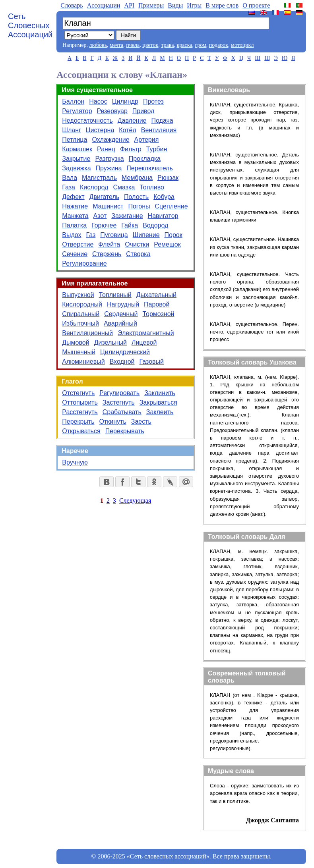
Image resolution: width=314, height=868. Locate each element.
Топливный (115, 295)
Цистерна (100, 130)
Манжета (75, 216)
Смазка (124, 187)
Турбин (157, 149)
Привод (143, 111)
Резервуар (112, 111)
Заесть (141, 421)
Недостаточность (87, 121)
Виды (175, 5)
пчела (133, 45)
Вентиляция (159, 130)
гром (200, 45)
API (129, 5)
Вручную (75, 462)
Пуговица (114, 235)
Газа (69, 187)
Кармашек (77, 149)
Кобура (164, 197)
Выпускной (78, 295)
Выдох (72, 235)
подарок (219, 45)
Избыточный (80, 323)
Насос (98, 101)
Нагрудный (123, 304)
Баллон (73, 101)
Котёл (127, 130)
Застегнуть (119, 402)
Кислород (94, 187)
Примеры (151, 5)
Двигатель (105, 197)
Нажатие (75, 206)
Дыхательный (156, 295)
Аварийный (120, 323)
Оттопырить (80, 402)
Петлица (75, 140)
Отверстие (78, 244)
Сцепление (172, 206)
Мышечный (79, 352)
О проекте (256, 5)
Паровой (157, 304)
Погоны (139, 206)
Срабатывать (122, 412)
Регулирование (84, 263)
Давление (132, 121)
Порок (173, 235)
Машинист (108, 206)
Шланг (72, 130)
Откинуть (113, 421)
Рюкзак (168, 178)
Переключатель (149, 168)
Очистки (137, 244)
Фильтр (131, 149)
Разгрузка (109, 159)
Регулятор (77, 111)
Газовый (152, 362)
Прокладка (145, 159)
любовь (98, 45)
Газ (91, 235)
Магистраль (99, 178)
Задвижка (76, 168)
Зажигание (127, 216)
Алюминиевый (83, 362)
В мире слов (222, 5)
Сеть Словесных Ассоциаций (30, 25)
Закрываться (158, 402)
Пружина (109, 168)
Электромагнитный (146, 333)
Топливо (152, 187)
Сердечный (121, 314)
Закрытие (76, 159)
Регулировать (119, 393)
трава (167, 45)
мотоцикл (242, 45)
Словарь (72, 5)
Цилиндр (125, 101)
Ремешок (167, 244)
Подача (162, 121)
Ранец (106, 149)
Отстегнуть (78, 393)
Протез (153, 101)
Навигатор (163, 216)
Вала (70, 178)
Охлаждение (110, 140)
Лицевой (144, 342)
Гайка (130, 225)
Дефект (73, 197)
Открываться (81, 431)
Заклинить (160, 393)
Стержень (107, 254)
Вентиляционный (87, 333)
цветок (150, 45)
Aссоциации (104, 5)
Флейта (109, 244)
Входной (122, 362)
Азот (100, 216)
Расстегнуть (80, 412)
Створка (138, 254)
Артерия (147, 140)
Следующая (135, 501)
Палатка (74, 225)
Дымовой (76, 342)
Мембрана (137, 178)
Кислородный (82, 304)
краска (184, 45)
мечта (116, 45)
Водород (155, 225)
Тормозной (158, 314)
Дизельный (110, 342)
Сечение (75, 254)
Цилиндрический (125, 352)
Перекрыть (78, 421)
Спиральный (81, 314)
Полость (136, 197)
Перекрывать (125, 431)
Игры (194, 5)
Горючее (104, 225)
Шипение (146, 235)
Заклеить (160, 412)
